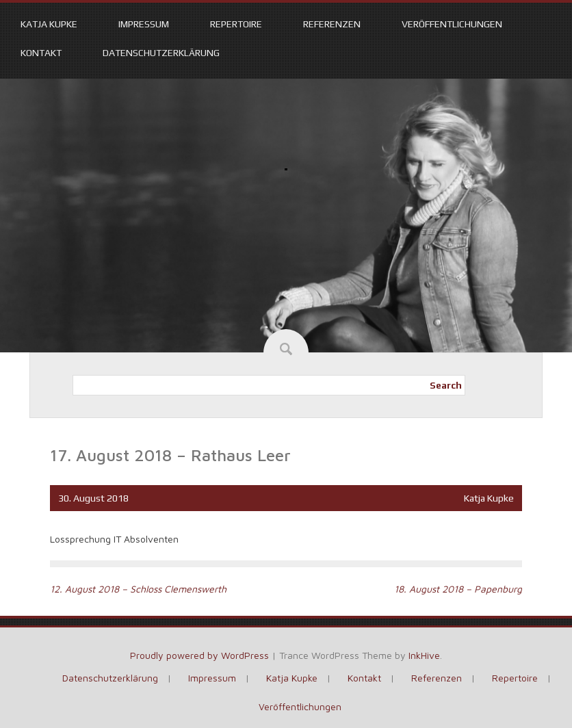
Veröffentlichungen (452, 24)
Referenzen (332, 24)
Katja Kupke (49, 24)
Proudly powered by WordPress (199, 655)
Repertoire (236, 24)
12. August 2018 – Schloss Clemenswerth (138, 589)
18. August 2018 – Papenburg (458, 589)
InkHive (424, 655)
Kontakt (41, 53)
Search (446, 385)
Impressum (144, 24)
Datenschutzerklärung (161, 53)
